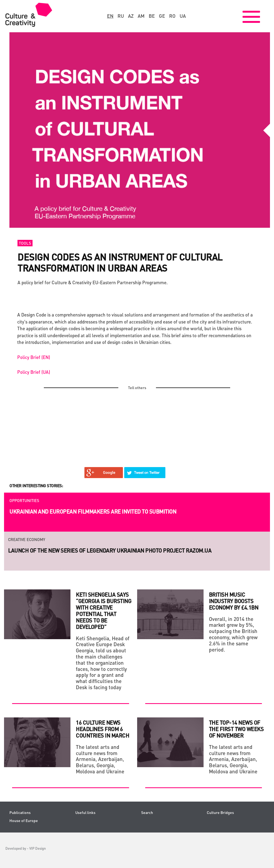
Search (147, 812)
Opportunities (24, 500)
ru (121, 16)
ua (183, 16)
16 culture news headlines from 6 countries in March (102, 729)
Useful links (85, 812)
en (110, 16)
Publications (20, 812)
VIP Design (38, 848)
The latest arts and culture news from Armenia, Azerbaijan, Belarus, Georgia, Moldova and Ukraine (100, 759)
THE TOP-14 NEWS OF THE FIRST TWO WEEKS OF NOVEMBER (236, 729)
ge (162, 16)
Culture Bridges (220, 812)
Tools (25, 243)
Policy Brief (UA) (34, 372)
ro (172, 16)
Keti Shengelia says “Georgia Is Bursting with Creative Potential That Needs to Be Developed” (104, 611)
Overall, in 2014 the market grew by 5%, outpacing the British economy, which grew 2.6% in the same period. (233, 634)
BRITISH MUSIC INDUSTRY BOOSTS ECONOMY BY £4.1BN (234, 601)
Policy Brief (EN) (34, 357)
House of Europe (24, 821)
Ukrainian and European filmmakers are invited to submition (93, 511)
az (131, 16)
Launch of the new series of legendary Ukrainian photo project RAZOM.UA (110, 550)
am (141, 16)
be (152, 16)
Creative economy (27, 539)
